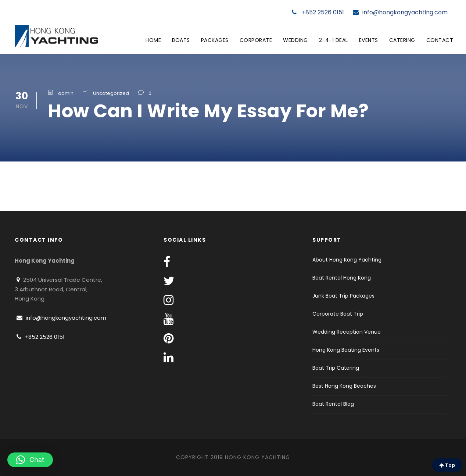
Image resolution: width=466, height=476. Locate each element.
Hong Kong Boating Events (346, 350)
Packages (215, 40)
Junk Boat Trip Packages (343, 296)
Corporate (256, 40)
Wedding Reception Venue (347, 332)
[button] (30, 460)
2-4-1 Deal (334, 40)
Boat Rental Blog (333, 404)
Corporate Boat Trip (338, 314)
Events (369, 40)
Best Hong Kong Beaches (344, 386)
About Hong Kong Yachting (347, 260)
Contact (440, 40)
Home (153, 40)
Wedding (295, 40)
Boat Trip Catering (336, 368)
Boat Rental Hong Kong (342, 278)
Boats (181, 40)
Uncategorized (111, 93)
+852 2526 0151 (318, 12)
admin (66, 93)
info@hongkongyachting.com (400, 12)
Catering (402, 40)
